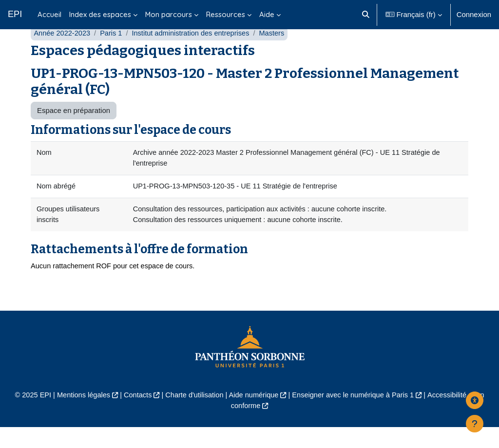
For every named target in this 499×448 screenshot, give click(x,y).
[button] (366, 15)
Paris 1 (113, 52)
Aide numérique (254, 416)
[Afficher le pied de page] (475, 424)
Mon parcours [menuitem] (169, 14)
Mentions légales (80, 416)
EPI (15, 14)
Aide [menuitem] (267, 14)
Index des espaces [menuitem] (100, 14)
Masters (277, 52)
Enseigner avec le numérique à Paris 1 (355, 416)
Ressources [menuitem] (226, 14)
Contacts (135, 416)
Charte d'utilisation (193, 416)
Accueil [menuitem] (49, 14)
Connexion (474, 14)
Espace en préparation (74, 129)
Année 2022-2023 (63, 52)
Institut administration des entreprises (194, 52)
